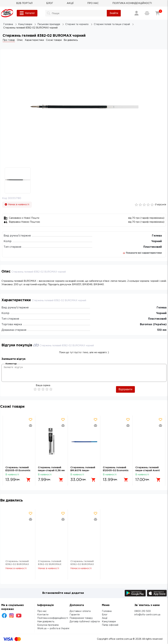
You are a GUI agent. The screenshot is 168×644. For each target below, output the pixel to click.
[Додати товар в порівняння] (31, 425)
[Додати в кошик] (29, 480)
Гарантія (75, 615)
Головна (107, 611)
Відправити (126, 389)
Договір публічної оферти (85, 622)
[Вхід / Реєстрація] (136, 13)
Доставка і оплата (80, 611)
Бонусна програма (48, 625)
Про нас (42, 611)
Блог (105, 615)
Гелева (157, 236)
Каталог (27, 13)
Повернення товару (81, 618)
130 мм (162, 330)
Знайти (114, 13)
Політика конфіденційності (53, 618)
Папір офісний (110, 625)
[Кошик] (157, 13)
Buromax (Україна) (153, 324)
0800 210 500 (143, 611)
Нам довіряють (46, 622)
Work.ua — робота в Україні (53, 629)
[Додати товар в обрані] (31, 420)
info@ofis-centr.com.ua (147, 615)
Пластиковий (153, 247)
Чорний (157, 241)
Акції (105, 618)
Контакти (43, 615)
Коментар (11, 364)
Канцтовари (109, 622)
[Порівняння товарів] (147, 13)
